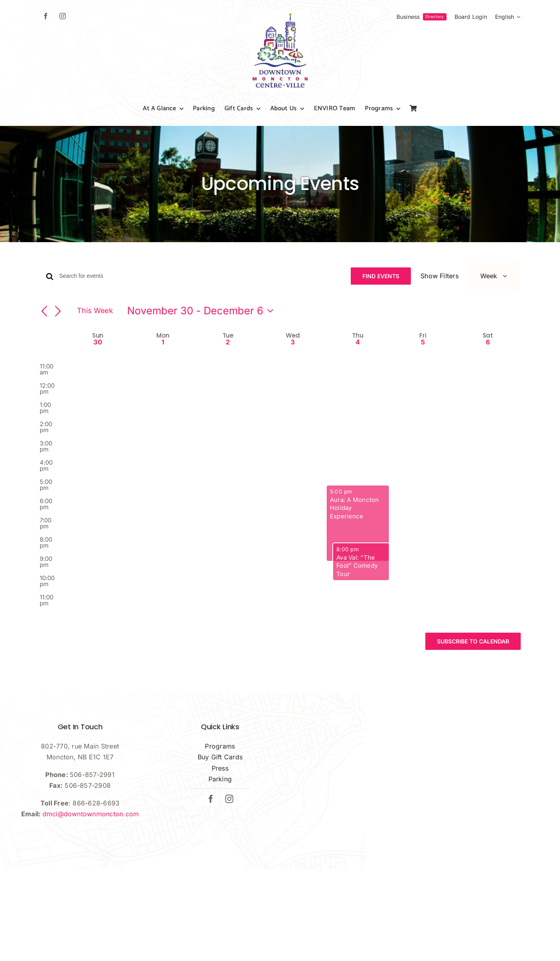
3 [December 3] (293, 366)
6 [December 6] (488, 366)
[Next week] (58, 336)
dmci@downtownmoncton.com (91, 838)
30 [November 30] (98, 366)
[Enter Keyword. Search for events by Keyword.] (206, 276)
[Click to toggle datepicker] (202, 335)
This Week (95, 335)
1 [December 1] (163, 366)
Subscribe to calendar (473, 665)
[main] (280, 474)
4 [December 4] (358, 366)
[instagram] (63, 16)
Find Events (384, 276)
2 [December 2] (228, 366)
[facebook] (46, 16)
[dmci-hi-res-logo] (280, 13)
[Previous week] (44, 336)
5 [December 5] (423, 366)
